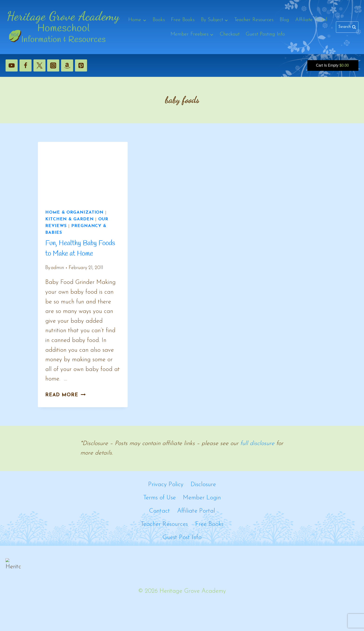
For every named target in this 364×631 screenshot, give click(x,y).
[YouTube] (12, 65)
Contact (159, 511)
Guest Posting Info (265, 34)
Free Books (183, 20)
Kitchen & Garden (70, 219)
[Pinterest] (81, 65)
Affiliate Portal (311, 20)
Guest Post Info (182, 538)
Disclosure (203, 485)
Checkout (230, 34)
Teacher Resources (254, 20)
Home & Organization (74, 213)
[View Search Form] (347, 27)
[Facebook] (26, 65)
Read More (65, 395)
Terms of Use (159, 498)
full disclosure (257, 444)
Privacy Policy (166, 485)
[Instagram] (53, 65)
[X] (39, 65)
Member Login (202, 498)
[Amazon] (67, 65)
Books (159, 20)
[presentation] (83, 172)
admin (57, 268)
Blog (284, 20)
